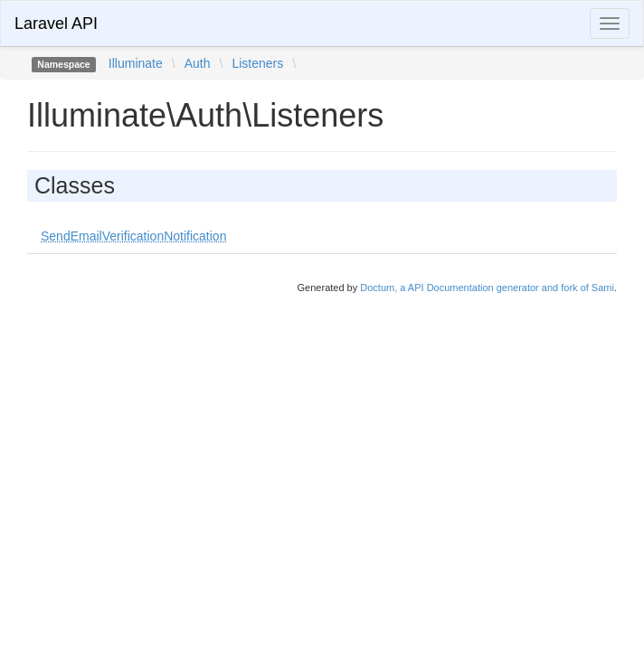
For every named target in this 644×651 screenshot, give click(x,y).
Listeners (257, 63)
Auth (198, 63)
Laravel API (56, 24)
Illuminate (136, 63)
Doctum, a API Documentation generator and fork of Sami (487, 288)
